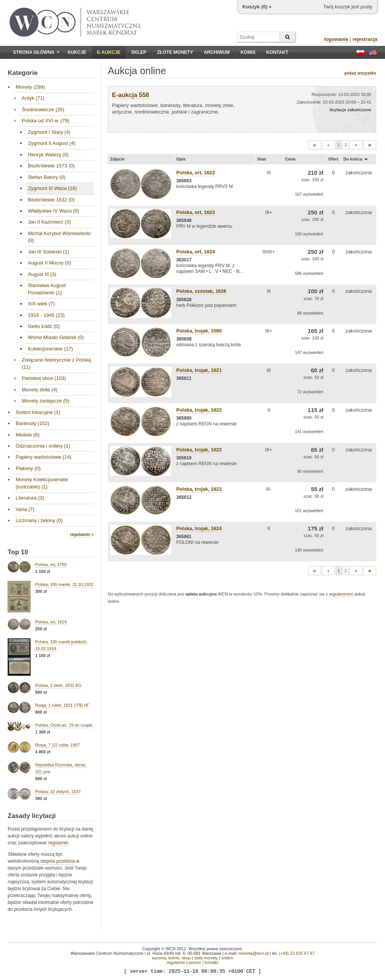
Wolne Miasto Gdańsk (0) (56, 337)
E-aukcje (109, 52)
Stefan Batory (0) (47, 177)
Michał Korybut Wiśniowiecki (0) (59, 237)
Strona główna (36, 52)
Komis (248, 52)
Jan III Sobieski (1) (49, 252)
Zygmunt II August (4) (52, 143)
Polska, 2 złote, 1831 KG (58, 685)
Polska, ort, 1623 (196, 212)
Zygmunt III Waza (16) (52, 188)
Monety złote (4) (40, 390)
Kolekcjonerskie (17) (50, 349)
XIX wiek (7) (41, 304)
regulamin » (82, 534)
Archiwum (217, 52)
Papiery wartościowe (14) (44, 457)
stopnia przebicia (57, 861)
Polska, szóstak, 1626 (201, 291)
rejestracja (365, 39)
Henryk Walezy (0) (48, 155)
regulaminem (341, 594)
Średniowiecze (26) (43, 110)
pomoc (195, 962)
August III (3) (42, 274)
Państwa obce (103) (44, 378)
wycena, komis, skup (171, 958)
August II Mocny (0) (50, 263)
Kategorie (23, 73)
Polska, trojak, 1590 (199, 331)
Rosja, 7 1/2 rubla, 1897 (58, 745)
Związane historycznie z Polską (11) (56, 363)
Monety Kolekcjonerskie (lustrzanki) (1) (42, 483)
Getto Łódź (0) (44, 326)
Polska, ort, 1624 (51, 622)
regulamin (58, 843)
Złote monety (175, 52)
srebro (227, 958)
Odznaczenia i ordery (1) (43, 446)
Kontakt (277, 52)
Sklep (139, 52)
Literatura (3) (30, 498)
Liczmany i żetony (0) (39, 520)
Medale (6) (28, 435)
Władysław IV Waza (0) (54, 211)
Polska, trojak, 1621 (199, 370)
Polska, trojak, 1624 (199, 528)
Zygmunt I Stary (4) (49, 132)
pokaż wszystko (360, 73)
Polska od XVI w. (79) (45, 121)
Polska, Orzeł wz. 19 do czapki (64, 725)
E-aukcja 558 (131, 95)
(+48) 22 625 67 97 (297, 953)
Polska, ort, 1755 (51, 565)
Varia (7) (25, 509)
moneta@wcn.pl (254, 953)
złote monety (206, 958)
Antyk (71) (33, 98)
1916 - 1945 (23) (46, 315)
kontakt (211, 962)
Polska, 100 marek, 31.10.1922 (64, 584)
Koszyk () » (257, 7)
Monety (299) (30, 87)
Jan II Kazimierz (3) (49, 222)
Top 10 (18, 552)
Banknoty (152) (32, 423)
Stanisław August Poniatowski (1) (47, 289)
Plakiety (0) (28, 468)
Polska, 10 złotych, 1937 (58, 792)
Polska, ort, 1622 (196, 173)
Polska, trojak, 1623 (199, 489)
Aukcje (77, 52)
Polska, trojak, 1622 (199, 410)
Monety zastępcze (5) (45, 401)
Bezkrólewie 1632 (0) (51, 200)
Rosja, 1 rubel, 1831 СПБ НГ (62, 705)
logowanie (336, 39)
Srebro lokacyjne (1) (38, 412)
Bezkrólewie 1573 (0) (51, 166)
